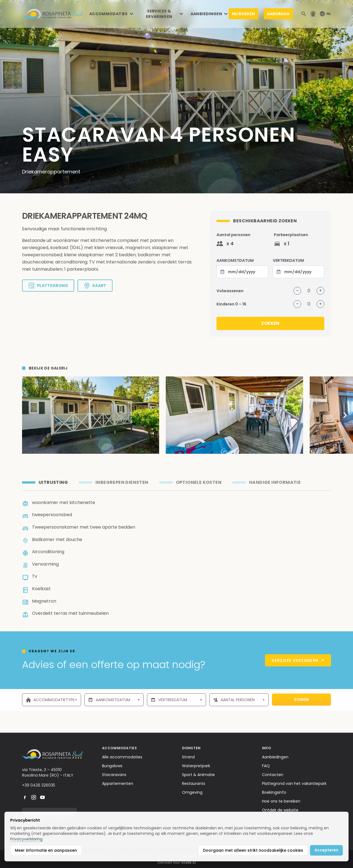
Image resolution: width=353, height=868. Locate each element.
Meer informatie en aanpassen (46, 850)
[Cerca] (304, 14)
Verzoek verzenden (298, 660)
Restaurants (194, 783)
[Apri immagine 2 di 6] (234, 415)
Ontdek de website (280, 810)
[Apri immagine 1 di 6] (91, 415)
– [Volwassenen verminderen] (297, 291)
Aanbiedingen (275, 757)
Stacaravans (114, 775)
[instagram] (34, 797)
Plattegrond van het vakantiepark (294, 783)
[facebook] (25, 797)
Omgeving (192, 792)
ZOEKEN (270, 323)
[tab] (45, 482)
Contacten (273, 775)
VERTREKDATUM (299, 268)
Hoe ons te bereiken (281, 801)
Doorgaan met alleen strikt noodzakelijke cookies (253, 850)
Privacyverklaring (26, 839)
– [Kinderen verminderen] (297, 304)
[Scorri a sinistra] (8, 415)
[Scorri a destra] (345, 415)
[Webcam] (313, 14)
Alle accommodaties (122, 757)
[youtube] (42, 797)
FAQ (266, 766)
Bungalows (112, 766)
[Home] (52, 14)
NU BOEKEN (243, 14)
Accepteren (326, 850)
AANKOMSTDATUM (242, 268)
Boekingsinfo (274, 792)
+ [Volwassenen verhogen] (320, 291)
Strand (188, 757)
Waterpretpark (196, 766)
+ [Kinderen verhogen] (320, 304)
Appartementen (118, 783)
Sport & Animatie (198, 775)
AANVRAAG (278, 14)
